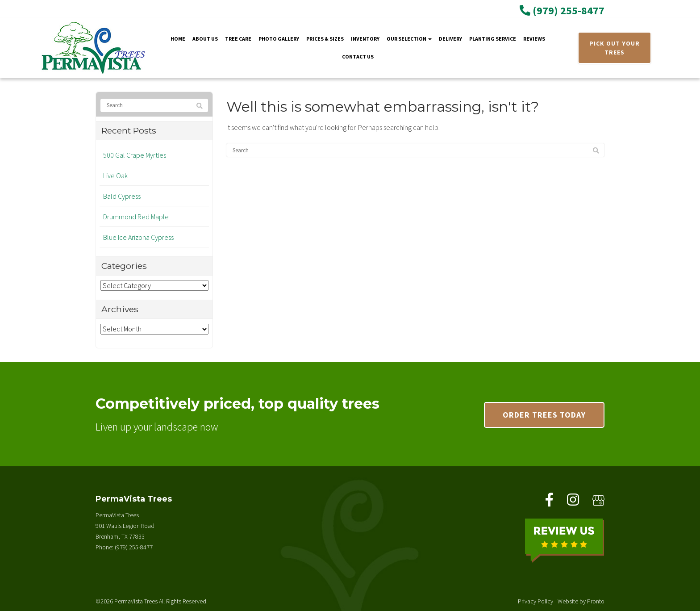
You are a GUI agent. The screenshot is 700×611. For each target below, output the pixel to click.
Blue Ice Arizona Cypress (138, 237)
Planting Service (493, 39)
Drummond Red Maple (136, 217)
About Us (205, 39)
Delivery (450, 39)
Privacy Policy (535, 601)
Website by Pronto (581, 601)
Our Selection (409, 39)
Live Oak (115, 176)
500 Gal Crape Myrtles (135, 155)
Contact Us (358, 56)
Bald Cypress (122, 196)
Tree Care (238, 39)
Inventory (365, 39)
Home (178, 39)
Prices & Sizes (325, 39)
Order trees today (544, 415)
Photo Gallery (279, 39)
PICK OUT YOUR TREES (615, 48)
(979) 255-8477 (562, 10)
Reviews (534, 39)
